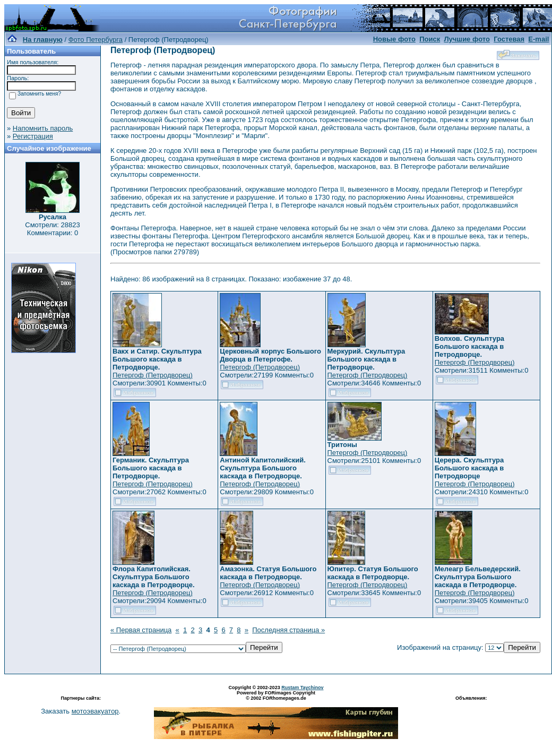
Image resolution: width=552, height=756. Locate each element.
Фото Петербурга (96, 40)
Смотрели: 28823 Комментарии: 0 (52, 229)
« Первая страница (141, 630)
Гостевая (509, 39)
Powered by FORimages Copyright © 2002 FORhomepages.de (276, 695)
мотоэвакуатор (95, 711)
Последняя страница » (288, 630)
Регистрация (33, 136)
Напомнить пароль (43, 128)
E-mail (538, 39)
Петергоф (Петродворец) (153, 375)
